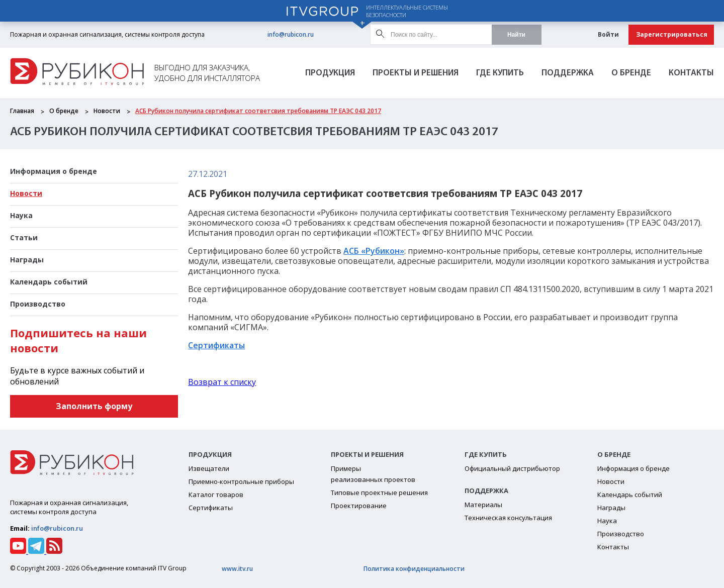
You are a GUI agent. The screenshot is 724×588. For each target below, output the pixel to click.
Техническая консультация (508, 518)
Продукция (330, 73)
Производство (38, 304)
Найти (516, 35)
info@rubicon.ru (291, 34)
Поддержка (568, 73)
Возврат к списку (222, 382)
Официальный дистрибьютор (512, 468)
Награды (27, 260)
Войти (608, 34)
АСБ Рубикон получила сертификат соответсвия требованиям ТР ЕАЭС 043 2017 (258, 111)
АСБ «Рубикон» (374, 251)
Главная (22, 111)
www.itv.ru (237, 569)
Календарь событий (49, 282)
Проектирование (359, 506)
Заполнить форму (94, 406)
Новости (107, 111)
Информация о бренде (54, 171)
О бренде (631, 73)
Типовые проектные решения (379, 493)
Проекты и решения (416, 73)
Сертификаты (216, 345)
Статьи (24, 237)
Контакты (691, 73)
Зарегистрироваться (672, 34)
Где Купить (500, 73)
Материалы (483, 505)
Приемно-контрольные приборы (241, 481)
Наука (21, 215)
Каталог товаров (216, 495)
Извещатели (209, 468)
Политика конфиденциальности (414, 569)
